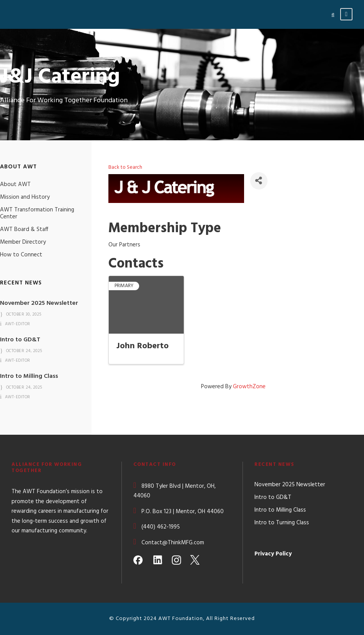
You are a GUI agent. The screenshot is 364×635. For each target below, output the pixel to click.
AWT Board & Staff (24, 229)
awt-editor (18, 324)
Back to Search (125, 167)
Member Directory (23, 242)
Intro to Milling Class (29, 376)
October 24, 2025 (24, 351)
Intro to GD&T (20, 340)
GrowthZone (249, 387)
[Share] (259, 181)
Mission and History (25, 197)
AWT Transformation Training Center (37, 213)
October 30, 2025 (24, 314)
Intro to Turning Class (282, 523)
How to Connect (21, 255)
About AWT (15, 185)
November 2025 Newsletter (39, 303)
